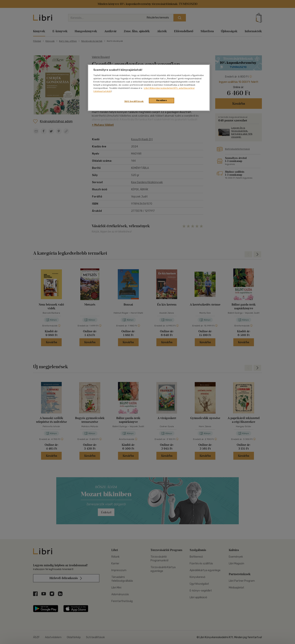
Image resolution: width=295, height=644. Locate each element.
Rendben (162, 100)
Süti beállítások (134, 101)
